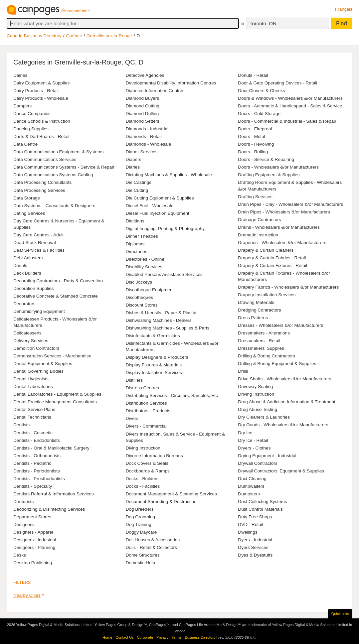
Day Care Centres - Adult (38, 235)
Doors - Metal (252, 136)
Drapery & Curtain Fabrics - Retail (272, 258)
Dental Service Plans (34, 409)
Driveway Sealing (255, 386)
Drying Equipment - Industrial (267, 456)
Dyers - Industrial (255, 540)
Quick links (340, 614)
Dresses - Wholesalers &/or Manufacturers (280, 325)
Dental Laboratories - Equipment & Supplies (57, 394)
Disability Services (144, 267)
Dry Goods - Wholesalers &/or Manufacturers (283, 425)
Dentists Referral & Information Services (54, 494)
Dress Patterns (253, 318)
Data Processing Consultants (42, 182)
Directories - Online (145, 259)
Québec (74, 36)
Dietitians (135, 221)
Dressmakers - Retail (259, 341)
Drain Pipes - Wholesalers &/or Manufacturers (284, 212)
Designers (23, 524)
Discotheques (139, 297)
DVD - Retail (251, 524)
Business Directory (200, 637)
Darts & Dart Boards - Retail (41, 136)
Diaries (133, 167)
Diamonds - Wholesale (149, 144)
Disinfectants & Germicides (153, 336)
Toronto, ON (263, 23)
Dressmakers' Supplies (261, 348)
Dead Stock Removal (35, 243)
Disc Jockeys (139, 282)
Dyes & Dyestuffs (255, 555)
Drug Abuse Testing (258, 409)
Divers (132, 418)
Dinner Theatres (142, 236)
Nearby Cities (27, 595)
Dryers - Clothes (254, 448)
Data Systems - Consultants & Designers (54, 206)
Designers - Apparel (33, 532)
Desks (20, 555)
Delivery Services (31, 341)
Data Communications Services (45, 159)
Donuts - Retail (253, 75)
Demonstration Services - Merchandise (52, 356)
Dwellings (248, 532)
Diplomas (135, 244)
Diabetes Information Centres (155, 91)
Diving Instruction (143, 448)
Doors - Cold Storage (259, 114)
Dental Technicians (32, 417)
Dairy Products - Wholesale (41, 98)
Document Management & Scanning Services (171, 494)
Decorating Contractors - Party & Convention (58, 281)
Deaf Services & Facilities (39, 250)
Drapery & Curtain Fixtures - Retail (272, 265)
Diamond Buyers (143, 98)
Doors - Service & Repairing (266, 159)
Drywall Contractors (258, 463)
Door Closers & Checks (261, 91)
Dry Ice (245, 433)
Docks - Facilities (143, 486)
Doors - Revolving (256, 144)
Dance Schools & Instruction (42, 121)
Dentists (21, 425)
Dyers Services (253, 547)
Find (342, 23)
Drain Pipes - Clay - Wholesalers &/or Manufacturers (290, 204)
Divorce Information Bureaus (154, 456)
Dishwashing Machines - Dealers (159, 320)
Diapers (134, 159)
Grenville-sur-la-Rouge (109, 36)
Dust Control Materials (260, 509)
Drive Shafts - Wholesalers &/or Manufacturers (284, 379)
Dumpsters (249, 494)
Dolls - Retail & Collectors (151, 547)
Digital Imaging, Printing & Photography (165, 229)
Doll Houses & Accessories (153, 540)
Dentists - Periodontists (37, 471)
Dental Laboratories (33, 386)
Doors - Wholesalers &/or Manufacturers (278, 167)
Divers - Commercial (146, 426)
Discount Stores (142, 305)
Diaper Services (142, 152)
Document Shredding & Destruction (161, 502)
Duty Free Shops (255, 517)
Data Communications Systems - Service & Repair (64, 167)
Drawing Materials (256, 302)
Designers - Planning (34, 547)
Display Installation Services (154, 373)
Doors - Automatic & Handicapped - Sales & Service (290, 106)
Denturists (23, 502)
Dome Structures (143, 555)
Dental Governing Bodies (38, 371)
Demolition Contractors (36, 348)
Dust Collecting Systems (262, 502)
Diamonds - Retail (144, 136)
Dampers (22, 106)
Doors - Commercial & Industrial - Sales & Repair (287, 121)
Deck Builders (27, 273)
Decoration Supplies (34, 288)
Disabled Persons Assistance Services (164, 274)
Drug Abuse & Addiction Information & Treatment (286, 402)
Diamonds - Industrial (147, 129)
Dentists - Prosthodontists (39, 479)
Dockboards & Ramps (148, 471)
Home (107, 637)
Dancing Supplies (31, 129)
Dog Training (139, 524)
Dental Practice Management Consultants (55, 402)
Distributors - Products (148, 411)
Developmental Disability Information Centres (171, 83)
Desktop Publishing (33, 563)
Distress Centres (142, 388)
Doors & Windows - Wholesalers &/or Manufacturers (290, 98)
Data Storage (27, 198)
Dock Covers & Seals (147, 463)
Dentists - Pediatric (32, 463)
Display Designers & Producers (157, 357)
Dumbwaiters (251, 486)
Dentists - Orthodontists (37, 456)
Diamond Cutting (143, 106)
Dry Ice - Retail (253, 440)
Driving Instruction (256, 394)
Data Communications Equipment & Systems (58, 152)
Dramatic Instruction (258, 235)
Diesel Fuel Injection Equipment (158, 213)
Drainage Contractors (259, 220)
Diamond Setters (143, 121)
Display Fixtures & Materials (154, 365)
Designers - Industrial (35, 540)
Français (344, 9)
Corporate (145, 637)
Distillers (134, 380)
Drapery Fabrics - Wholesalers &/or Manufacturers (288, 287)
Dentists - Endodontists (37, 440)
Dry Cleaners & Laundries (264, 417)
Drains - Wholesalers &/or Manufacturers (279, 227)
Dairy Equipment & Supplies (41, 83)
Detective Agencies (145, 75)
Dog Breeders (140, 509)
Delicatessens (27, 333)
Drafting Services (255, 197)
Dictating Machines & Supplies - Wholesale (169, 175)
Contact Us (124, 637)
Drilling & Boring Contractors (267, 356)
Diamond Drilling (142, 114)
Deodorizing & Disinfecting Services (49, 509)
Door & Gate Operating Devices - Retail (277, 83)
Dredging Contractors (259, 310)
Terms (177, 637)
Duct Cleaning (252, 479)
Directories (137, 252)
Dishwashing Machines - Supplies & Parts (168, 328)
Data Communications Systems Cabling (53, 175)
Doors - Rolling (253, 152)
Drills (243, 371)
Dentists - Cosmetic (33, 433)
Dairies (20, 75)
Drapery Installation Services (267, 295)
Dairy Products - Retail (36, 91)
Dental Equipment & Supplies (43, 364)
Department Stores (32, 517)
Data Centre (25, 144)
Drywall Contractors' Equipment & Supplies (281, 471)
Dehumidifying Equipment (39, 311)
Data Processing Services (39, 190)
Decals (20, 265)
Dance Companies (32, 114)
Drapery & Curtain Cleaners (266, 250)
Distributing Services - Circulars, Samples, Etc (172, 395)
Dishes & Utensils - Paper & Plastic (161, 313)
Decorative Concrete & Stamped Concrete (56, 296)
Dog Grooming (140, 517)
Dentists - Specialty (33, 486)
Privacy (162, 637)
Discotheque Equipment (150, 290)
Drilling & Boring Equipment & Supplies (277, 364)
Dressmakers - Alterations (264, 333)
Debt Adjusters (28, 258)
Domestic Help (140, 563)
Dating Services (29, 213)
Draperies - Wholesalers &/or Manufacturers (282, 243)
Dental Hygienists (31, 379)
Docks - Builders (142, 479)
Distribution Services (146, 403)
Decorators (24, 304)
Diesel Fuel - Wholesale (150, 206)
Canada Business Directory (34, 36)
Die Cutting (137, 190)
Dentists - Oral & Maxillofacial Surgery (51, 448)
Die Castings (139, 182)
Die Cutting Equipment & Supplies (160, 198)
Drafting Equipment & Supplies (269, 175)
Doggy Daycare (141, 532)
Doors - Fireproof (255, 129)
